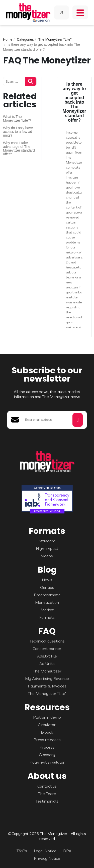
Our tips (47, 587)
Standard (47, 541)
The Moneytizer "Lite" (55, 39)
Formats (47, 617)
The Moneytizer (47, 671)
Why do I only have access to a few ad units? (18, 132)
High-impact (47, 548)
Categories (25, 39)
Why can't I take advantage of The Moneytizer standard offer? (19, 149)
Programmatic (47, 595)
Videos (47, 556)
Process (47, 747)
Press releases (47, 740)
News (47, 580)
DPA (67, 851)
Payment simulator (47, 762)
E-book (47, 732)
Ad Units (47, 663)
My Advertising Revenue (47, 678)
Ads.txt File (47, 656)
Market (47, 610)
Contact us (47, 786)
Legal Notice (45, 851)
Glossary (47, 755)
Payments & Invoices (47, 686)
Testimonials (47, 801)
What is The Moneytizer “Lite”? (17, 119)
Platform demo (47, 717)
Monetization (47, 602)
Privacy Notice (47, 858)
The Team (47, 794)
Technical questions (47, 641)
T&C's (22, 851)
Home (8, 39)
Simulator (47, 725)
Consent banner (47, 649)
